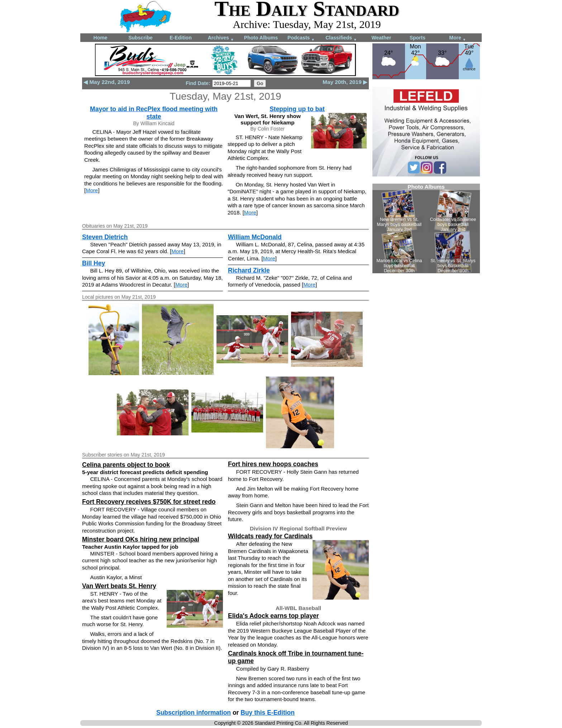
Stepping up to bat (297, 109)
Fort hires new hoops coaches (273, 464)
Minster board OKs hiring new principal (141, 539)
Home (101, 38)
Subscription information (194, 713)
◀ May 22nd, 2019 (107, 82)
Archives (221, 38)
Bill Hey (94, 263)
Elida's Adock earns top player (273, 616)
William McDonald (255, 237)
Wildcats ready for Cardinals (270, 536)
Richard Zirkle (249, 270)
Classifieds (341, 38)
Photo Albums (261, 38)
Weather (382, 38)
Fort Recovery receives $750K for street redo (149, 502)
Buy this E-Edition (268, 713)
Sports (418, 38)
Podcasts (301, 38)
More (458, 38)
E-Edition (180, 38)
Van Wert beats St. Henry (119, 586)
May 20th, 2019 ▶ (345, 82)
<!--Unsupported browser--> (426, 228)
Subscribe (140, 38)
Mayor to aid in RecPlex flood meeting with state (154, 113)
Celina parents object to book (126, 465)
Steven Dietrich (105, 237)
